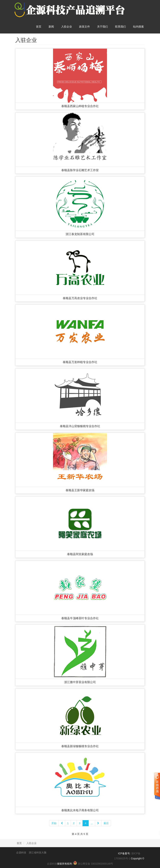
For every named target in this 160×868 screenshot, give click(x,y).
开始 (54, 823)
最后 (106, 823)
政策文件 (84, 27)
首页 (39, 27)
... (92, 823)
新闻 (51, 27)
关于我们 (102, 27)
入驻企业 (67, 27)
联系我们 (120, 27)
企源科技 (52, 864)
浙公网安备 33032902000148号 (95, 864)
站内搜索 (138, 27)
